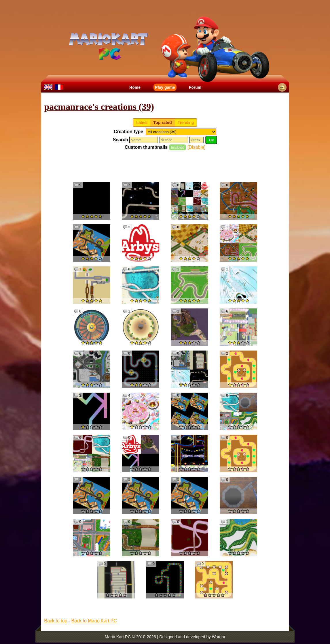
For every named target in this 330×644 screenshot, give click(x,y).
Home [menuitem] (135, 87)
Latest (142, 123)
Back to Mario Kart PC (94, 621)
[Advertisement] (165, 166)
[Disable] (196, 147)
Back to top (56, 621)
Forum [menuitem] (195, 87)
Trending (186, 123)
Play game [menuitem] (165, 87)
